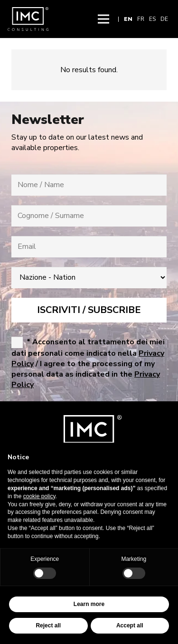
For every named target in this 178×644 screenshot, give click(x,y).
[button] (103, 19)
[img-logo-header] (28, 19)
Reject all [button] (48, 625)
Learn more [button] (89, 604)
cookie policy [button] (39, 496)
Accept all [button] (130, 625)
